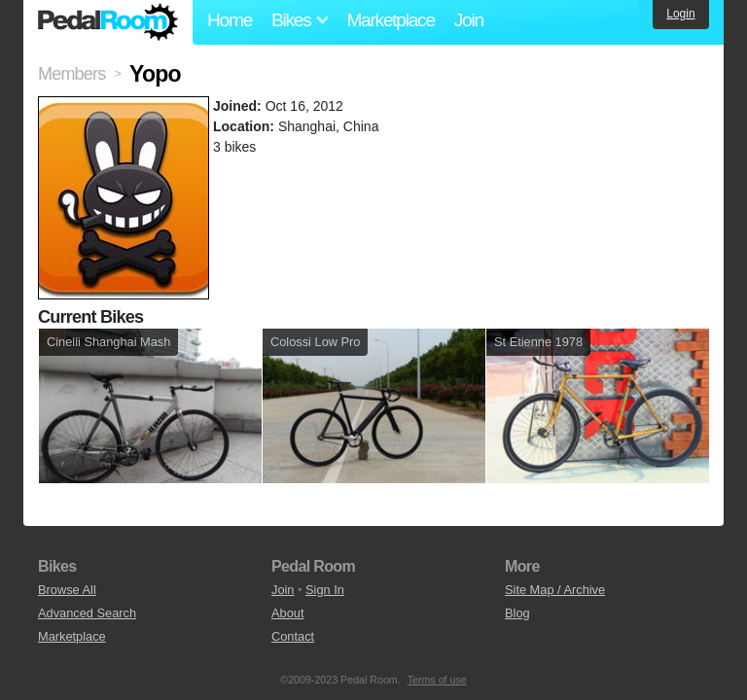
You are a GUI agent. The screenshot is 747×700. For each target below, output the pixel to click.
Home (230, 20)
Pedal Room (108, 22)
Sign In (325, 590)
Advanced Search (87, 613)
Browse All (67, 590)
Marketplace (390, 20)
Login (680, 14)
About (287, 613)
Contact (293, 636)
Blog (517, 613)
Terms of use (437, 680)
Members (71, 74)
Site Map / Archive (555, 590)
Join (469, 20)
